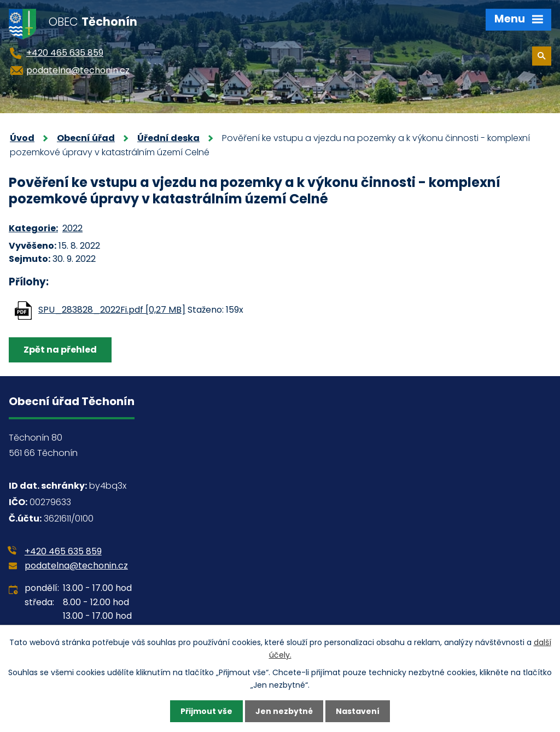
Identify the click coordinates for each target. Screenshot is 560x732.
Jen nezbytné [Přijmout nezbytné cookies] (284, 711)
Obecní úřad (86, 138)
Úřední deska (168, 138)
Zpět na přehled (60, 350)
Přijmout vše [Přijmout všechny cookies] (206, 711)
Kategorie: (33, 228)
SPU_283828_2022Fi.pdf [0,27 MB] (112, 310)
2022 (72, 228)
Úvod (22, 138)
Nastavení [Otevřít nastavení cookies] (358, 711)
